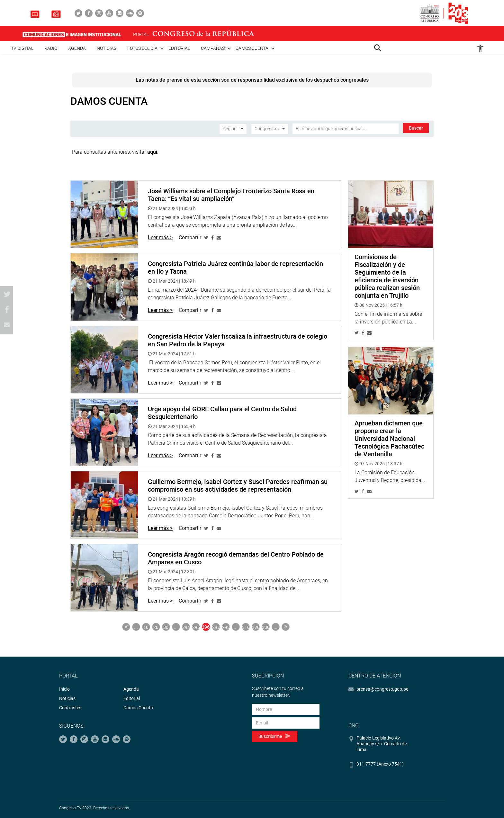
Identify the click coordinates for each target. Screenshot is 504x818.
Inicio (64, 689)
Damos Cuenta (138, 708)
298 (226, 627)
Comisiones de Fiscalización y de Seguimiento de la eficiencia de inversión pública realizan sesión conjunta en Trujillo (387, 276)
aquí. (153, 152)
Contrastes (70, 708)
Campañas (213, 48)
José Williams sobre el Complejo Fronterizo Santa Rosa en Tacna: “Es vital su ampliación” (231, 195)
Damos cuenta (252, 48)
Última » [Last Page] (286, 627)
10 (146, 627)
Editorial (179, 48)
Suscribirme (275, 736)
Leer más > (160, 237)
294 (186, 627)
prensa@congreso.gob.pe (382, 689)
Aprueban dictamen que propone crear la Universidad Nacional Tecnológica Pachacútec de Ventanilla (389, 439)
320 (256, 627)
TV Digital (22, 48)
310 (246, 627)
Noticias (107, 48)
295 (196, 627)
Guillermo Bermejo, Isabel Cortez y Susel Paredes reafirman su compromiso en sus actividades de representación (238, 486)
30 (166, 627)
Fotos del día (142, 48)
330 (266, 627)
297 (216, 627)
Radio (51, 48)
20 (156, 627)
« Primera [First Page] (126, 627)
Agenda (77, 48)
